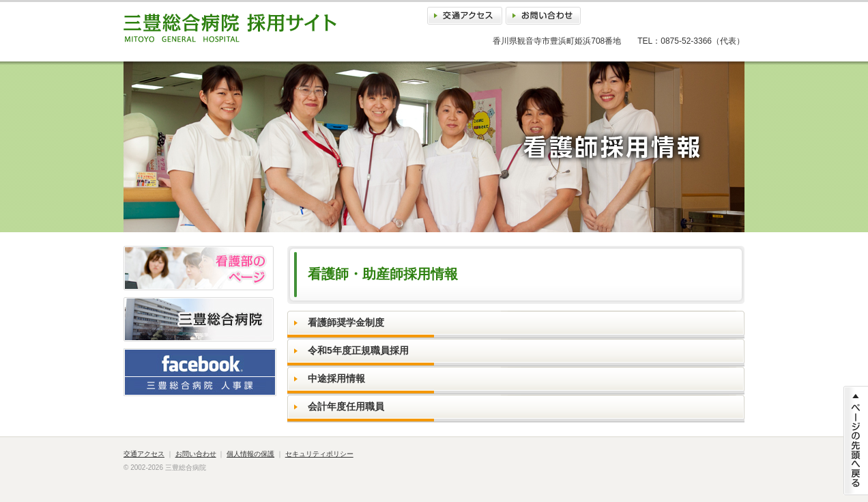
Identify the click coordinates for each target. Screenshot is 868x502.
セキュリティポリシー (319, 454)
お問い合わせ (543, 16)
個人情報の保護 (250, 454)
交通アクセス (465, 16)
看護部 (199, 268)
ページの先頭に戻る (856, 441)
